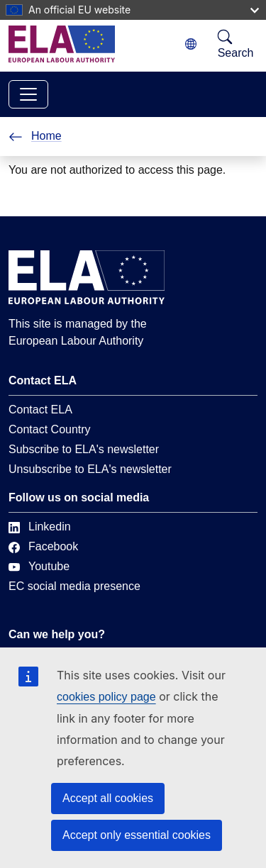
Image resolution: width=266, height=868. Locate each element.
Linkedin (40, 527)
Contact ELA (40, 410)
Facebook (43, 546)
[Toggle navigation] (28, 94)
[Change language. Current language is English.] (191, 44)
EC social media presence (74, 586)
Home (35, 136)
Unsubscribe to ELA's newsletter (90, 469)
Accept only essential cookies (137, 835)
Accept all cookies (108, 798)
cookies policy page (106, 697)
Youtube (39, 566)
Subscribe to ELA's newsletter (84, 449)
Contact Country (50, 429)
